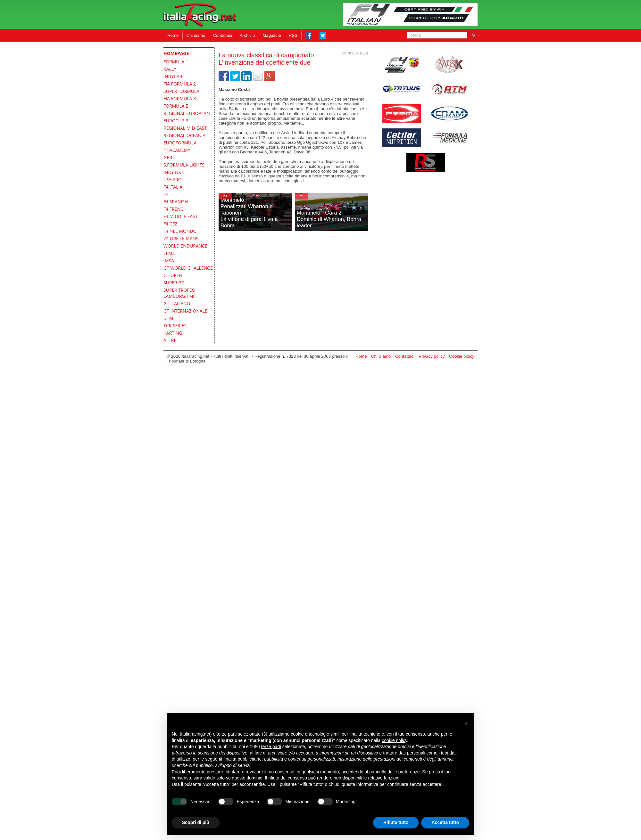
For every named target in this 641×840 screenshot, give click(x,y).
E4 (225, 196)
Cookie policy (462, 356)
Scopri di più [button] (196, 822)
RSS (293, 35)
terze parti (271, 746)
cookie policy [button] (394, 740)
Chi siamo (196, 35)
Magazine (272, 35)
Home (173, 35)
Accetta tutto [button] (445, 822)
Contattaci (222, 35)
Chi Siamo (381, 356)
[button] (466, 723)
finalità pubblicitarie (242, 759)
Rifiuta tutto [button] (396, 822)
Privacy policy (432, 356)
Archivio (247, 35)
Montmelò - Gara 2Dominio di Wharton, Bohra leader (329, 219)
